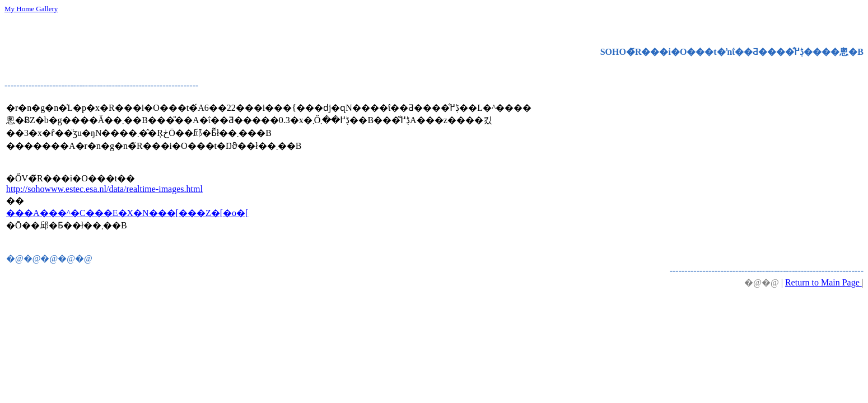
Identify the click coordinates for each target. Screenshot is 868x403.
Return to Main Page (823, 282)
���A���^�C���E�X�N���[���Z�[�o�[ (127, 213)
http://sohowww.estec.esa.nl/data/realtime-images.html (104, 189)
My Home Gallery (31, 9)
